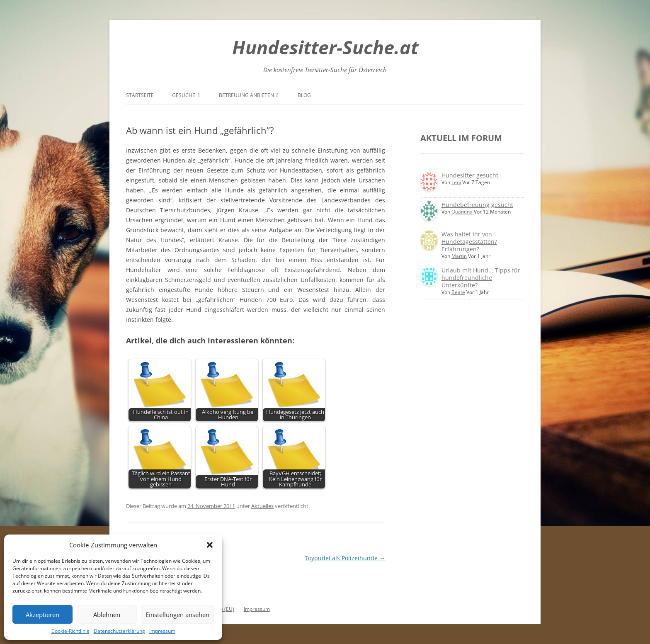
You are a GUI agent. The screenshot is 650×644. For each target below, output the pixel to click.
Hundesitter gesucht (470, 175)
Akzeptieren (42, 615)
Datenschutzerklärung (119, 631)
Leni (456, 182)
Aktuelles (262, 506)
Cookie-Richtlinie (70, 631)
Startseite (140, 95)
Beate (458, 292)
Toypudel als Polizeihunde (345, 558)
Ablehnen (107, 615)
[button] (210, 545)
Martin (459, 256)
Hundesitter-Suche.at (325, 47)
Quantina (462, 212)
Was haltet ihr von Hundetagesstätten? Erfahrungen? (469, 242)
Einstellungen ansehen (177, 615)
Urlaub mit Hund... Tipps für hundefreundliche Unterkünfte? (481, 278)
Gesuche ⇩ (186, 95)
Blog (304, 95)
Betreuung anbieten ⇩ (249, 95)
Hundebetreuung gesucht (477, 205)
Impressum (162, 631)
